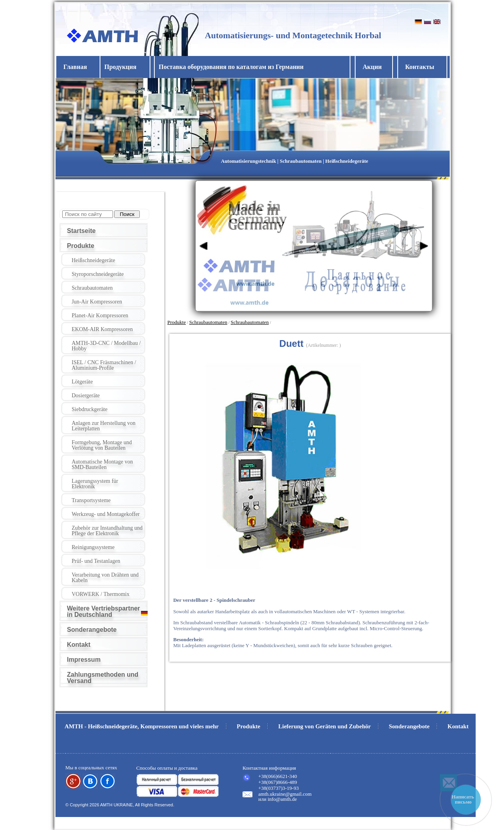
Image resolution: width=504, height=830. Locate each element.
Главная (75, 67)
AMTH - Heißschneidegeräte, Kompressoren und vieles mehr (142, 726)
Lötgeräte (82, 382)
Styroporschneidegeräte (98, 274)
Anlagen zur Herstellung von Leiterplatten (104, 426)
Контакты (420, 67)
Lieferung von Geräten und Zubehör (325, 726)
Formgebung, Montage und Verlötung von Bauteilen (102, 445)
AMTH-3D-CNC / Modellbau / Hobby (106, 346)
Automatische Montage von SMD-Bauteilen (102, 464)
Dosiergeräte (86, 395)
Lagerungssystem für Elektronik (95, 484)
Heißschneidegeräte (93, 260)
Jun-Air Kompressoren (97, 302)
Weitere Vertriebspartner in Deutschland (104, 611)
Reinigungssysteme (93, 547)
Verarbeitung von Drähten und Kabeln (105, 578)
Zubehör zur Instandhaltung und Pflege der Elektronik (107, 531)
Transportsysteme (91, 500)
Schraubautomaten (92, 288)
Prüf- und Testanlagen (96, 561)
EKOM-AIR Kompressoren (102, 329)
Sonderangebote (92, 630)
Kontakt (79, 645)
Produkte (81, 246)
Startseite (81, 231)
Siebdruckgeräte (90, 409)
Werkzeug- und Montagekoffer (106, 514)
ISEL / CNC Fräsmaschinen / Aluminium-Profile (104, 365)
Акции (372, 67)
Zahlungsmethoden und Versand (103, 678)
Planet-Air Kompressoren (100, 315)
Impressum (84, 660)
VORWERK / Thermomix (101, 594)
